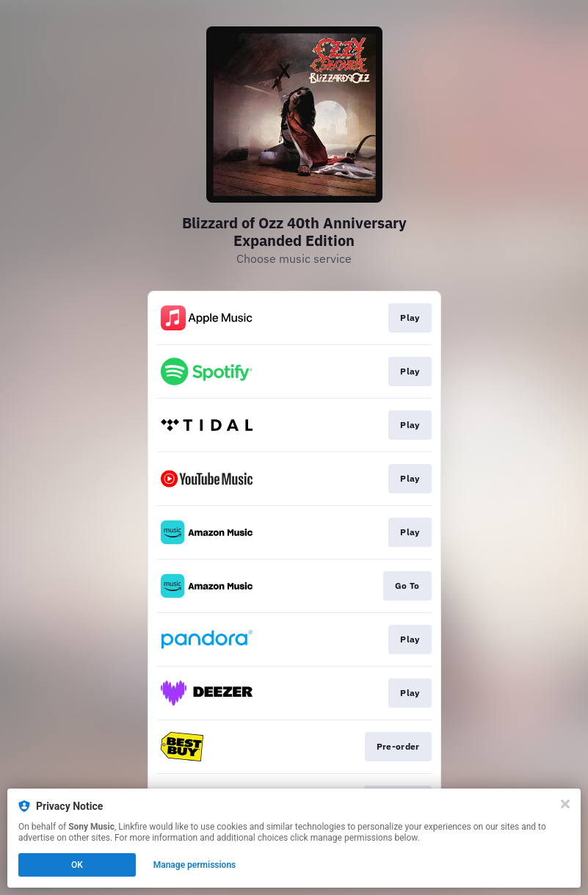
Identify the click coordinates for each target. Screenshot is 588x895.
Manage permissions (195, 865)
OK (77, 865)
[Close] (565, 804)
